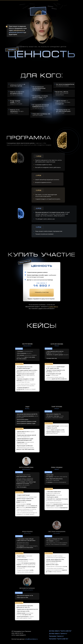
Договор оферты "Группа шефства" (60, 631)
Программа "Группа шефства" (59, 639)
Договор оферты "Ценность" (58, 633)
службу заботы (53, 307)
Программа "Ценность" (57, 636)
